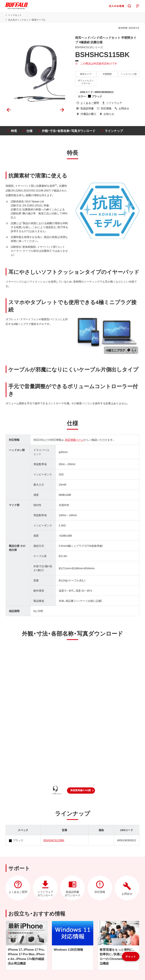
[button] (81, 790)
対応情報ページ (74, 440)
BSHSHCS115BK (54, 840)
